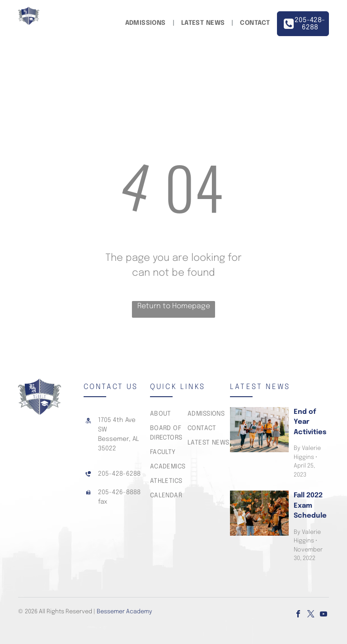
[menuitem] (146, 23)
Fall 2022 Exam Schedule (310, 506)
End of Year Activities (310, 422)
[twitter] (311, 615)
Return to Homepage (174, 306)
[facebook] (298, 615)
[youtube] (324, 615)
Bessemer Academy (124, 612)
